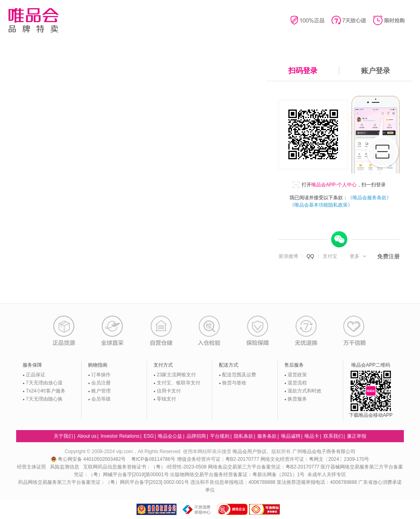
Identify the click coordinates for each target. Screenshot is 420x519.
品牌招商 (196, 436)
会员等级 (101, 399)
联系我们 (333, 436)
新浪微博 (288, 256)
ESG (149, 436)
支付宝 (330, 256)
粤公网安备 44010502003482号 (89, 459)
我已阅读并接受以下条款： (340, 201)
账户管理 (101, 391)
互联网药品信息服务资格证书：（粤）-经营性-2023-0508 (145, 467)
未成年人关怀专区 (327, 475)
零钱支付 (166, 399)
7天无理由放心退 (44, 383)
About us (87, 436)
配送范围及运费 (239, 375)
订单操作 (101, 375)
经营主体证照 (31, 467)
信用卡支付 (169, 391)
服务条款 (267, 436)
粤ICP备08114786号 (153, 459)
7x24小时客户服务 (46, 391)
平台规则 (220, 436)
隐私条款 (244, 436)
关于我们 (63, 436)
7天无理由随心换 (44, 399)
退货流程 (297, 383)
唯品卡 (312, 436)
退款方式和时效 (304, 391)
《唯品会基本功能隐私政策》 (321, 205)
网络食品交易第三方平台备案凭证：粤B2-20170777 (264, 467)
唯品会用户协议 (250, 451)
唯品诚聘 (291, 436)
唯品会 (33, 20)
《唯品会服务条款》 (370, 198)
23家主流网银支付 (176, 375)
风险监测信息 (65, 467)
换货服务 (297, 399)
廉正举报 (357, 436)
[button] (359, 256)
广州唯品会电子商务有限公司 (324, 451)
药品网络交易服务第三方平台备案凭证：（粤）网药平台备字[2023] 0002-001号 (104, 482)
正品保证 (36, 375)
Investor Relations (120, 436)
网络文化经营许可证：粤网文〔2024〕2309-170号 (315, 459)
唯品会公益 (170, 436)
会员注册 (101, 383)
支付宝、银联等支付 (178, 383)
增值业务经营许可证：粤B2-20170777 (219, 459)
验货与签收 (234, 383)
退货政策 (297, 375)
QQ (310, 256)
